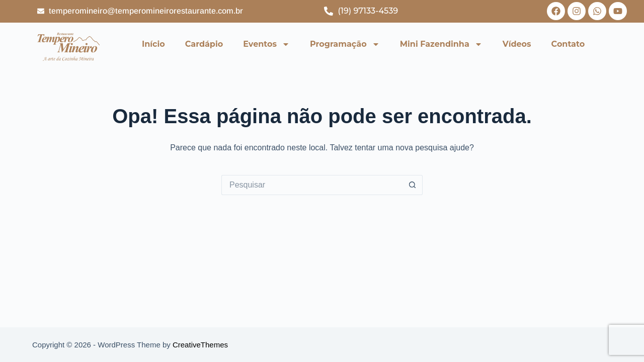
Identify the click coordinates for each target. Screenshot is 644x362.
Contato (568, 44)
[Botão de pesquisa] (413, 185)
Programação (345, 44)
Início (153, 44)
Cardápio (204, 44)
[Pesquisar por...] (312, 185)
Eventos (266, 44)
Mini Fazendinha (441, 44)
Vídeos (517, 44)
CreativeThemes (200, 345)
